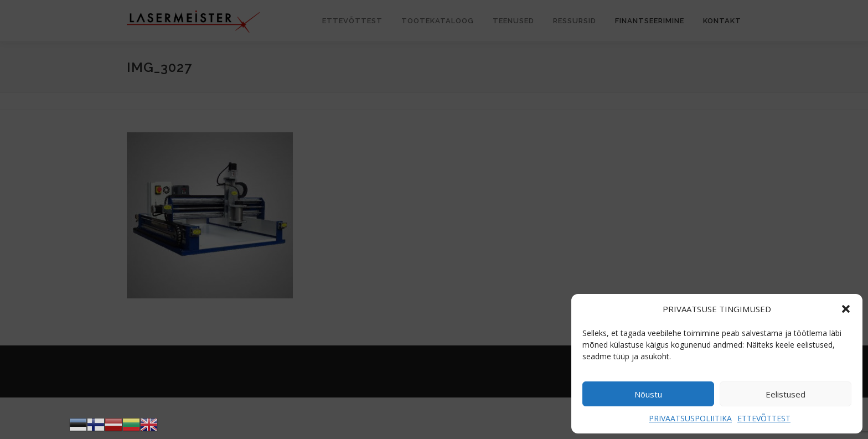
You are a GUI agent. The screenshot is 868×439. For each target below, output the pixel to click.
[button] (846, 309)
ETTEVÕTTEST (764, 418)
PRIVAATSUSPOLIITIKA (690, 418)
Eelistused (786, 394)
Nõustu (648, 394)
